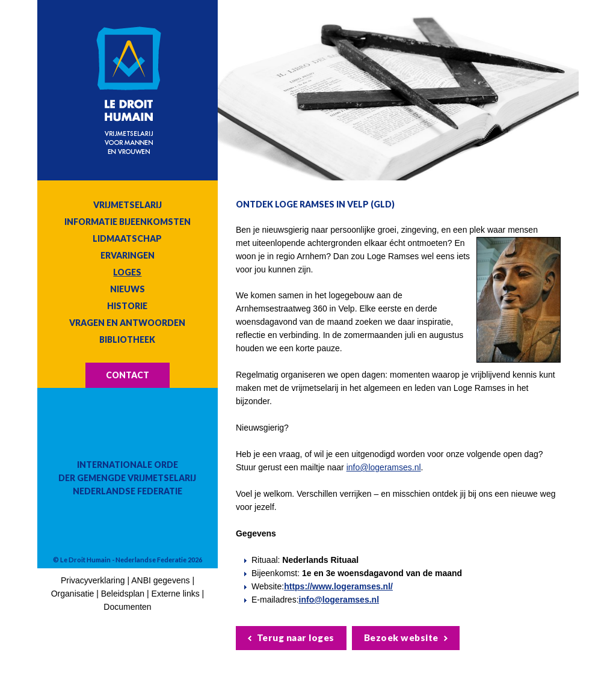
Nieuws (128, 289)
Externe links (176, 594)
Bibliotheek (127, 339)
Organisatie (73, 594)
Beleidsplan (123, 594)
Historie (127, 306)
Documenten (127, 607)
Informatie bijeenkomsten (128, 222)
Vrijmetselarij (128, 205)
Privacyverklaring (93, 580)
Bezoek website (401, 637)
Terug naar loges (296, 637)
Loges (127, 272)
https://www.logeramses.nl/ (338, 586)
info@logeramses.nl (384, 467)
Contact (128, 375)
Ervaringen (128, 255)
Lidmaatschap (127, 238)
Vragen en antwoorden (127, 323)
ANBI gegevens (160, 580)
